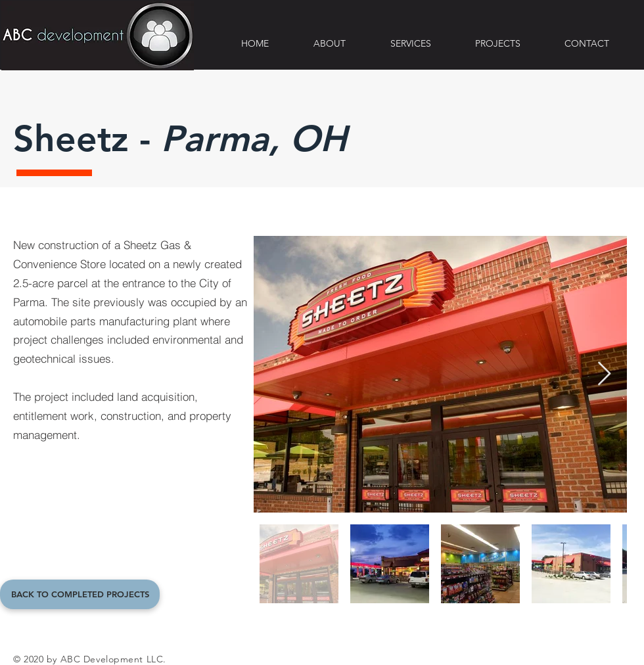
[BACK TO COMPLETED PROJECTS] (80, 594)
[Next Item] (604, 374)
